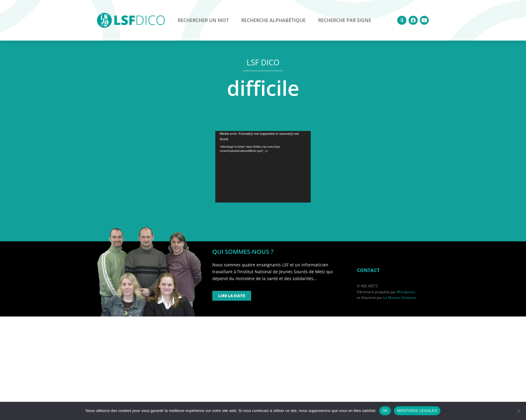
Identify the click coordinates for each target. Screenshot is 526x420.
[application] (263, 167)
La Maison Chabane (400, 298)
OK (385, 411)
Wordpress (406, 292)
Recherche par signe (345, 20)
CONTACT (368, 270)
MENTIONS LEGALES (417, 411)
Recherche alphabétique (273, 20)
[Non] (519, 411)
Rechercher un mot (203, 20)
